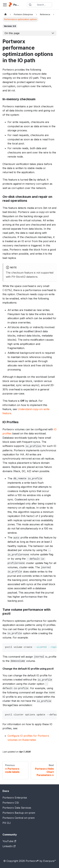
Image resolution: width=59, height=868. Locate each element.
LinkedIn (9, 846)
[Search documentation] (39, 5)
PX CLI (7, 823)
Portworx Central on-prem (19, 818)
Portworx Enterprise (15, 798)
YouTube (9, 841)
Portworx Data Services (17, 808)
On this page (12, 33)
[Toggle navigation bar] (5, 5)
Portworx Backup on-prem (19, 813)
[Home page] (6, 14)
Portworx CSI (11, 803)
